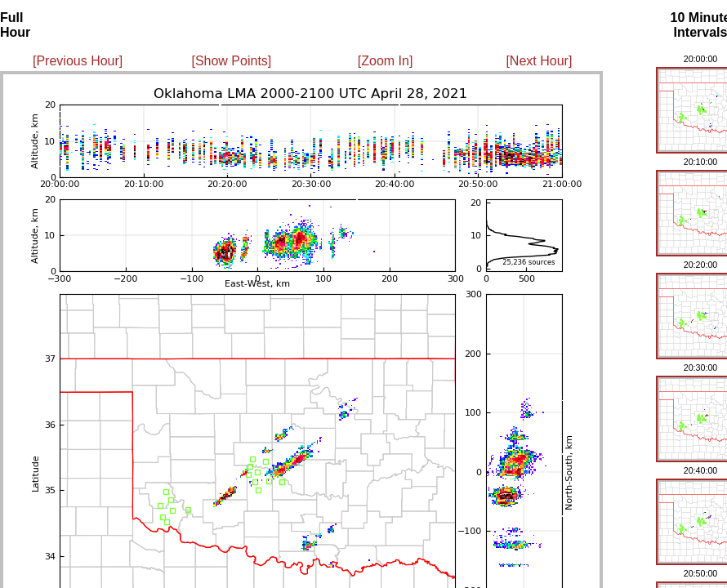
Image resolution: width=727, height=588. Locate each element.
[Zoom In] (386, 61)
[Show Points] (231, 61)
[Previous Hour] (78, 61)
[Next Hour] (539, 61)
